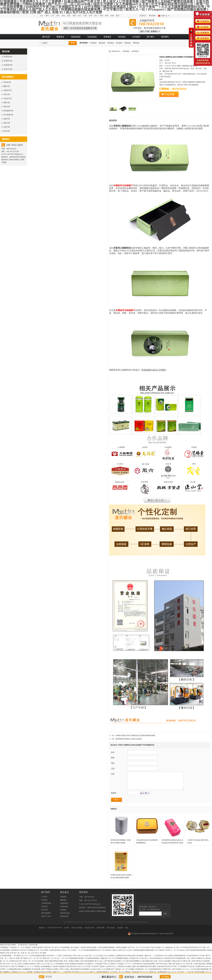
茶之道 (49, 977)
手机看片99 (134, 962)
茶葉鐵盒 (107, 37)
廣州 (47, 16)
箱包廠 (67, 932)
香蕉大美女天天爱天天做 (182, 965)
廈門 (118, 16)
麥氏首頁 (46, 37)
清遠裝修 (120, 932)
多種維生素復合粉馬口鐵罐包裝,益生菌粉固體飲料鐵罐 (135, 735)
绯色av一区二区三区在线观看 (33, 965)
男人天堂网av (110, 960)
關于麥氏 (151, 37)
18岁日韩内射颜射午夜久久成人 (92, 965)
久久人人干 (29, 971)
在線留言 (143, 16)
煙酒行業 (7, 119)
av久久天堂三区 (47, 968)
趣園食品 (42, 932)
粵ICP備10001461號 (55, 932)
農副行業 (7, 103)
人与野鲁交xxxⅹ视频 (123, 971)
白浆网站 (26, 968)
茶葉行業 (7, 107)
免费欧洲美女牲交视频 (148, 971)
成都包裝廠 (100, 932)
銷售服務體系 (46, 917)
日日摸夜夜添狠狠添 (92, 962)
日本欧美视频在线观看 (38, 960)
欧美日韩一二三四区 (55, 960)
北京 (42, 16)
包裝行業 (7, 127)
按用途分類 (116, 51)
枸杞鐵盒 (111, 43)
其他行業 (7, 131)
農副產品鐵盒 (65, 917)
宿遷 (74, 16)
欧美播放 (168, 965)
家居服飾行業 (8, 111)
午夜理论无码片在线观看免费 (175, 962)
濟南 (101, 16)
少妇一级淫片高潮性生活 (196, 962)
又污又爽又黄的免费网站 (131, 965)
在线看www (200, 971)
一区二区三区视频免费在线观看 (72, 962)
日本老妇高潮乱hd (156, 962)
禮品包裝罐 (64, 920)
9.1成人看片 (144, 962)
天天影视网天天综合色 (186, 971)
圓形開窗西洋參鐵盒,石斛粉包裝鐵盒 (129, 739)
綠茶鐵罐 (135, 51)
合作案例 (136, 37)
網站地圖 (152, 16)
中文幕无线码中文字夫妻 (195, 960)
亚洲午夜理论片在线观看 (201, 965)
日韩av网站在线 (147, 965)
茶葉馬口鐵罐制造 (122, 126)
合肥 (85, 16)
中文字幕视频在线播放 (120, 962)
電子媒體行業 (8, 115)
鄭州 (107, 16)
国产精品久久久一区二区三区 (31, 962)
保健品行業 (7, 90)
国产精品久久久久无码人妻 (183, 968)
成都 (112, 16)
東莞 (69, 16)
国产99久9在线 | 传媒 (164, 968)
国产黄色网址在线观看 (113, 965)
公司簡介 (44, 901)
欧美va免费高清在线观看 (74, 968)
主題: (113, 769)
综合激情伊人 (89, 968)
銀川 (96, 16)
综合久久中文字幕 (84, 971)
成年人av (81, 960)
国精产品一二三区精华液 (154, 960)
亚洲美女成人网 (15, 965)
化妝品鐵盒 (92, 37)
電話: (113, 763)
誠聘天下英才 (46, 920)
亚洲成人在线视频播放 (43, 971)
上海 (52, 16)
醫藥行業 (7, 86)
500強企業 (7, 82)
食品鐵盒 (122, 37)
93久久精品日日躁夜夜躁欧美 (175, 960)
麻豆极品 (140, 960)
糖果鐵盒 (136, 43)
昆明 (90, 16)
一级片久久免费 (14, 962)
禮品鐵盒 (102, 43)
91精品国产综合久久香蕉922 (106, 968)
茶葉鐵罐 (126, 51)
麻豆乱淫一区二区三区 (51, 962)
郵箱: (113, 758)
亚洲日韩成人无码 (70, 960)
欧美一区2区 (159, 965)
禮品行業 (7, 123)
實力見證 (44, 914)
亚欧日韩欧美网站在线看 (54, 965)
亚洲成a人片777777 (125, 968)
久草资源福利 (59, 968)
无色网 (55, 971)
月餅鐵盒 (93, 43)
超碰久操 (135, 971)
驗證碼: (114, 797)
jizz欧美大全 (110, 971)
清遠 (63, 16)
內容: (113, 774)
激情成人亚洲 (35, 968)
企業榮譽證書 (46, 907)
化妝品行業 (7, 98)
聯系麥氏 (165, 37)
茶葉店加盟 (111, 932)
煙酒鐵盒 (63, 901)
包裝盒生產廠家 (77, 932)
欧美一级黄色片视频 (72, 965)
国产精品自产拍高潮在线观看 (144, 968)
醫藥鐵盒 (60, 37)
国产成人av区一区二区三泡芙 (11, 968)
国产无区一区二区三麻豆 (95, 960)
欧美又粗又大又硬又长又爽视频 (12, 971)
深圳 (58, 16)
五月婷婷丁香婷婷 (98, 971)
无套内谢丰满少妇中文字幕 (167, 971)
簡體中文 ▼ (165, 16)
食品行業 (7, 94)
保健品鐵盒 (76, 37)
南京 (80, 16)
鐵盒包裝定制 (89, 932)
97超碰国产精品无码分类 (67, 971)
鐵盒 (127, 932)
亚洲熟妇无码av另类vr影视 (126, 960)
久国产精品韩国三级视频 (203, 968)
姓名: (113, 752)
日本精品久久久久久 (21, 960)
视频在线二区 (106, 962)
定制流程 (44, 911)
